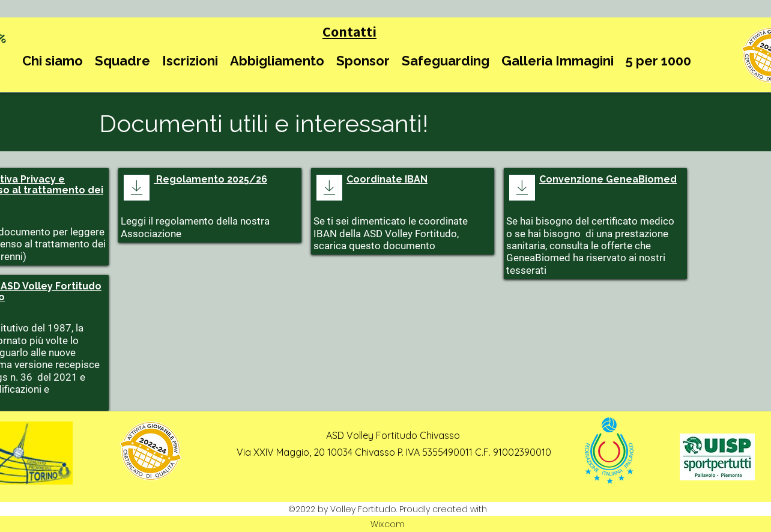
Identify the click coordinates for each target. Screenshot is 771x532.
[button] (53, 61)
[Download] (137, 188)
